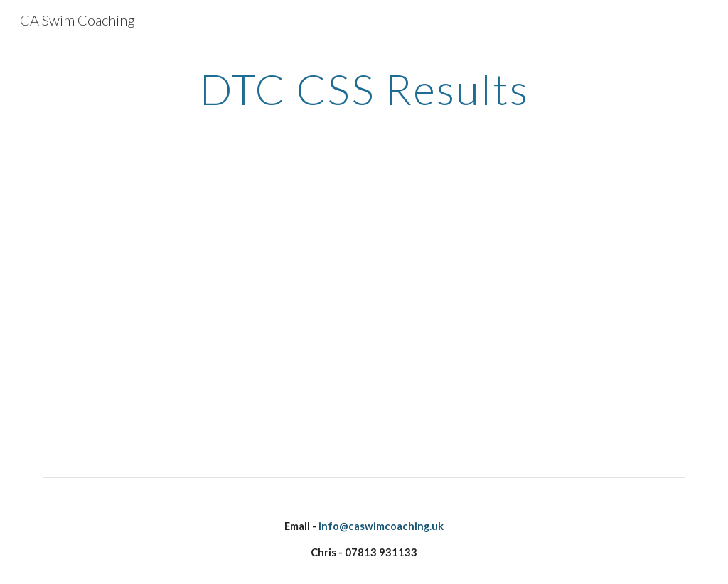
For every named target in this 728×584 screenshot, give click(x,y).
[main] (364, 89)
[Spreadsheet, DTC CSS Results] (364, 326)
